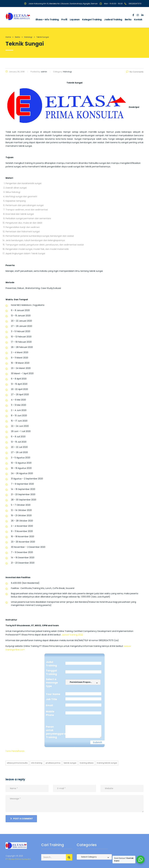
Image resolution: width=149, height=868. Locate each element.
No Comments (135, 72)
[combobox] (83, 682)
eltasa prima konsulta (17, 763)
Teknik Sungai (70, 763)
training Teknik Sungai (107, 763)
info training (37, 763)
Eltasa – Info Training (47, 20)
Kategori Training (92, 20)
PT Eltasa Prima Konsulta (18, 859)
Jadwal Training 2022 (72, 635)
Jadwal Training (113, 20)
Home (8, 37)
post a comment (22, 819)
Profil (64, 20)
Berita (128, 20)
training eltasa (87, 763)
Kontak (138, 20)
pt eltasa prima (53, 763)
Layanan (75, 20)
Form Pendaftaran (15, 751)
